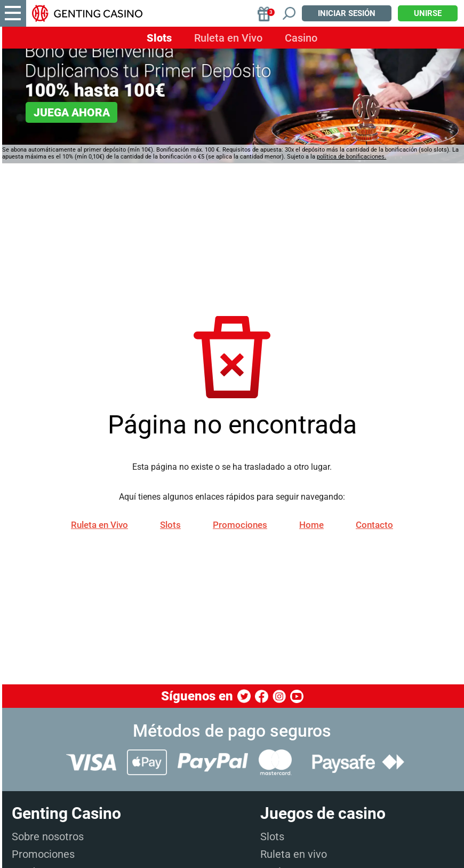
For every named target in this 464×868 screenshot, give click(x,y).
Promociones (240, 525)
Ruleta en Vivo (228, 38)
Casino (301, 38)
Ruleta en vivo (294, 854)
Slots (159, 38)
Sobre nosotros (48, 837)
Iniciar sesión (347, 13)
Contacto (374, 525)
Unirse (428, 13)
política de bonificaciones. (351, 157)
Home (311, 525)
